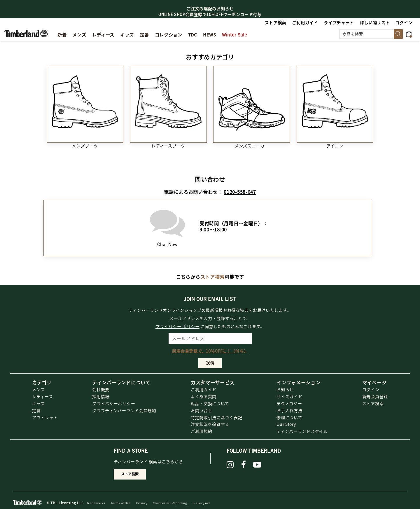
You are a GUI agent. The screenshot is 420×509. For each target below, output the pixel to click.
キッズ (38, 403)
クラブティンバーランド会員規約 (124, 410)
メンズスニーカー (252, 146)
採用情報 (101, 396)
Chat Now (167, 227)
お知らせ (285, 389)
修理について (289, 417)
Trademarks (96, 503)
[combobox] (371, 34)
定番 (36, 410)
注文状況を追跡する (210, 424)
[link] (127, 34)
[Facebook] (244, 465)
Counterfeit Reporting (170, 503)
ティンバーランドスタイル (302, 431)
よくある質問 (204, 396)
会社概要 (101, 389)
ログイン (371, 389)
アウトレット (45, 417)
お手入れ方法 (289, 410)
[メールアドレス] (210, 339)
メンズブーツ (85, 146)
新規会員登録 (375, 396)
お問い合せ (202, 410)
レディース (43, 396)
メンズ (38, 389)
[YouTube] (257, 465)
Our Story (286, 424)
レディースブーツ (168, 146)
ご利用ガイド (204, 389)
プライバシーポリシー (114, 403)
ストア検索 (213, 277)
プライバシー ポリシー (177, 326)
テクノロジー (289, 403)
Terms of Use (120, 503)
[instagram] (230, 465)
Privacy (142, 503)
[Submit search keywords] (398, 34)
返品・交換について (210, 403)
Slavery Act (202, 503)
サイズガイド (289, 396)
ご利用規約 (202, 431)
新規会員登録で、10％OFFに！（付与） (210, 351)
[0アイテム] (411, 33)
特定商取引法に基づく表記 (216, 417)
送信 (210, 363)
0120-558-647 (240, 192)
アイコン (335, 146)
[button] (404, 22)
